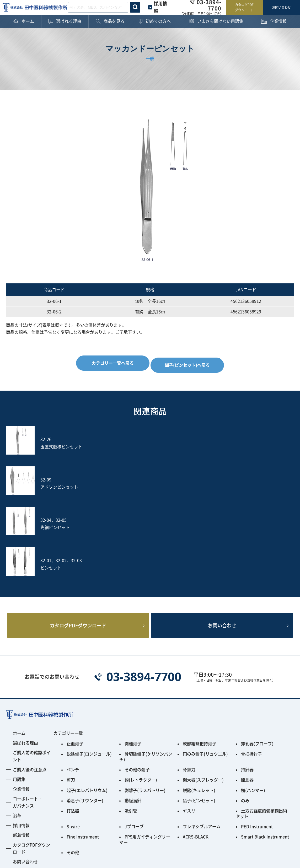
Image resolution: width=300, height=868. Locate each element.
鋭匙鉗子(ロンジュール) (89, 672)
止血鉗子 (75, 664)
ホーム (19, 654)
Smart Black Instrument (265, 743)
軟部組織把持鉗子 (200, 664)
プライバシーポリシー (27, 831)
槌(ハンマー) (253, 703)
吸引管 (131, 721)
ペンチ (73, 686)
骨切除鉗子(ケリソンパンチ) (146, 675)
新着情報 (21, 756)
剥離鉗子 (133, 664)
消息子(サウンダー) (85, 712)
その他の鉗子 (137, 686)
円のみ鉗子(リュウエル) (205, 672)
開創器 (247, 694)
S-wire (73, 734)
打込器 (73, 721)
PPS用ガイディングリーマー (145, 745)
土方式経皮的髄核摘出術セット (261, 723)
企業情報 (21, 709)
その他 (73, 756)
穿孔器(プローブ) (257, 664)
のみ (245, 712)
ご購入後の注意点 (30, 690)
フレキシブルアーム (202, 734)
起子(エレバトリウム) (87, 703)
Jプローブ (134, 734)
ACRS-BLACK (196, 743)
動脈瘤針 (133, 712)
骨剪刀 (189, 686)
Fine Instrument (83, 743)
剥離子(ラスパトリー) (145, 703)
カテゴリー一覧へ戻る (110, 363)
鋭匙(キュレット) (199, 703)
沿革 (17, 736)
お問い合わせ (281, 7)
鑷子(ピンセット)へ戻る (190, 363)
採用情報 (21, 746)
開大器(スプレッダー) (203, 694)
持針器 (247, 686)
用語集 (19, 700)
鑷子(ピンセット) (199, 712)
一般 (150, 58)
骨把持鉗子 (251, 672)
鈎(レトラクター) (141, 694)
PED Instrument (257, 734)
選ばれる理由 (25, 663)
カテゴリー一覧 (68, 654)
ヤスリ (189, 721)
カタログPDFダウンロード (244, 7)
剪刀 (71, 694)
